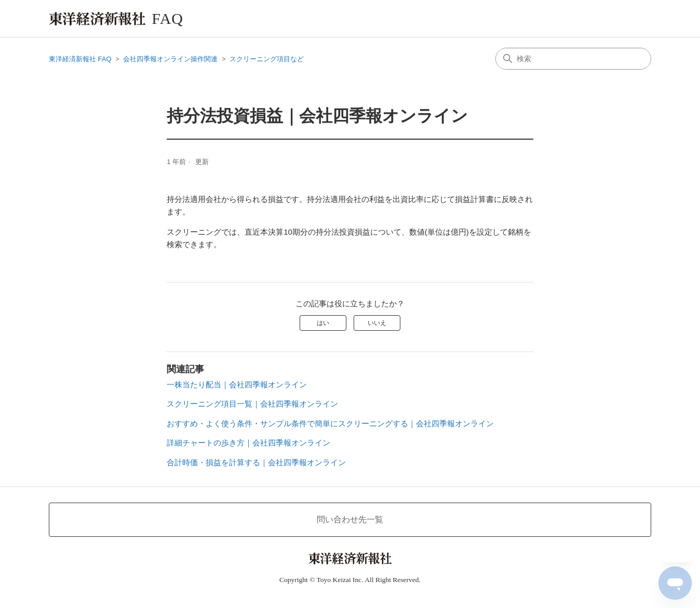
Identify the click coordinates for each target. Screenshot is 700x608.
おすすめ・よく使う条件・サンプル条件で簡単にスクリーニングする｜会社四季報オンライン (330, 423)
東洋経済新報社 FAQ (80, 59)
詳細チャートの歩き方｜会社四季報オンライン (248, 443)
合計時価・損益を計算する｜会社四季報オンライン (256, 462)
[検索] (573, 59)
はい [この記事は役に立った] (323, 323)
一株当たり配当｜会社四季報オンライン (237, 384)
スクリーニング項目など (267, 59)
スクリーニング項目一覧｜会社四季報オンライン (252, 404)
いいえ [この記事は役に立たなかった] (377, 323)
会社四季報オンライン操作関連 (170, 59)
